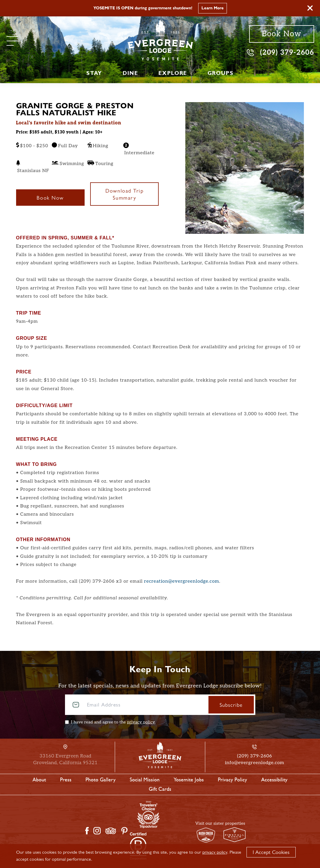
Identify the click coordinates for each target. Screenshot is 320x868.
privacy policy (141, 722)
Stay (94, 73)
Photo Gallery (101, 780)
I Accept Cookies (271, 852)
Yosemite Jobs (189, 780)
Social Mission (145, 780)
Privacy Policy (232, 780)
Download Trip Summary (124, 194)
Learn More (213, 8)
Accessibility (274, 780)
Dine (130, 73)
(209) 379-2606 (280, 52)
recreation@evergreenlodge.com (182, 581)
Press (66, 780)
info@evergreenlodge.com (254, 763)
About (39, 780)
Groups (221, 73)
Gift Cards (160, 789)
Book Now (282, 34)
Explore (173, 73)
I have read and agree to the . (113, 722)
